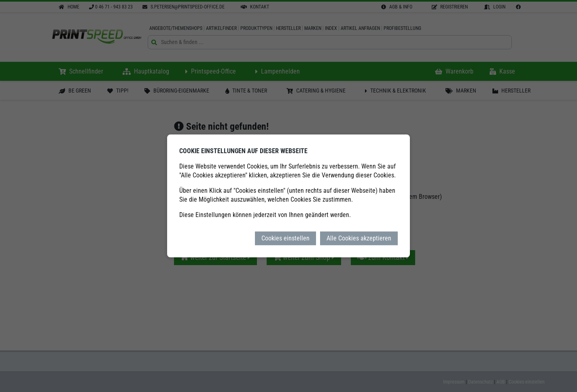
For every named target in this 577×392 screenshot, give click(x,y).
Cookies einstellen (285, 238)
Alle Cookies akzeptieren (359, 238)
